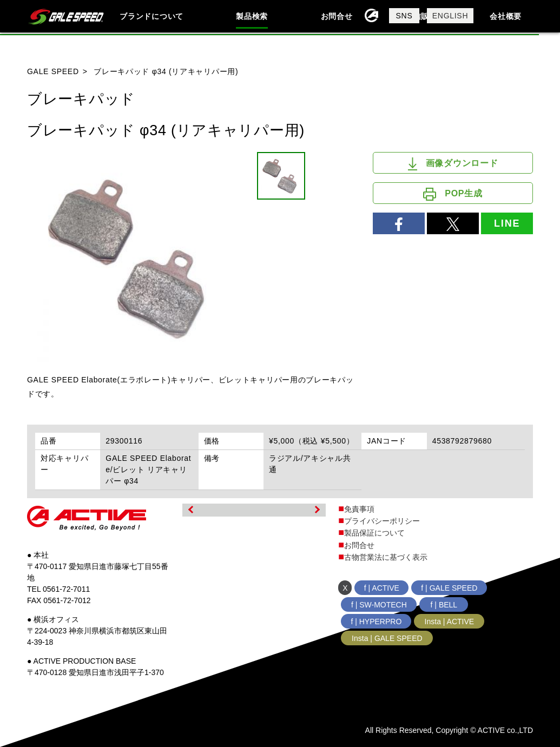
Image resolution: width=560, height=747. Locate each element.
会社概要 (506, 16)
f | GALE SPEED (449, 588)
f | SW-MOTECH (379, 605)
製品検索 (252, 16)
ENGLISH (450, 16)
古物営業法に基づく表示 (386, 557)
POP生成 (453, 194)
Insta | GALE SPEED (387, 638)
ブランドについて (151, 16)
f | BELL (444, 605)
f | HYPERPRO (376, 622)
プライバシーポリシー (382, 521)
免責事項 (359, 509)
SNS (404, 16)
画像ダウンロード (453, 164)
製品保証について (374, 533)
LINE (507, 223)
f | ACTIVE (382, 588)
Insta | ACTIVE (450, 622)
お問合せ (337, 16)
